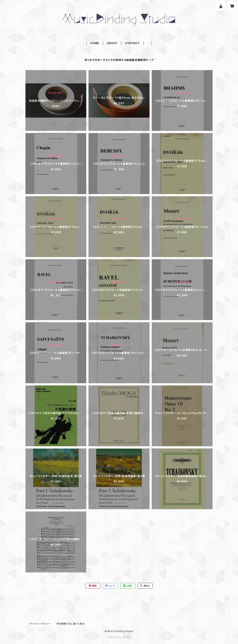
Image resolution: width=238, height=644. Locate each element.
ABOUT (112, 43)
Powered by (119, 637)
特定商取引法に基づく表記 (71, 624)
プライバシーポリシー (39, 624)
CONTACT (132, 43)
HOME (95, 43)
